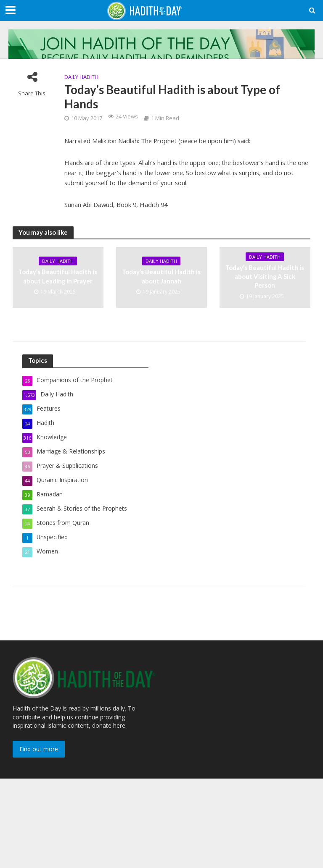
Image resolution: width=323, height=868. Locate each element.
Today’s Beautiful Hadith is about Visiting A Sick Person (265, 277)
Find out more (39, 749)
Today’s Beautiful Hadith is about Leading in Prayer (58, 276)
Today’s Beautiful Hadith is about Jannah (161, 276)
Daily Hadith (81, 77)
